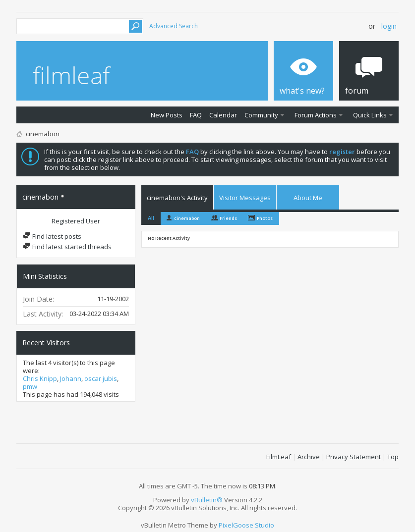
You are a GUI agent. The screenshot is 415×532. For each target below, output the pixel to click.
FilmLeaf (279, 457)
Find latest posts (52, 236)
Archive (309, 457)
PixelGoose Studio (246, 525)
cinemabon (187, 218)
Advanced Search (174, 26)
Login (389, 26)
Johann (71, 378)
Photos (265, 218)
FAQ (196, 115)
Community (261, 115)
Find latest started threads (67, 247)
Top (393, 457)
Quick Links (370, 115)
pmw (30, 386)
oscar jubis (101, 378)
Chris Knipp (40, 378)
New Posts (167, 115)
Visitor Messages (245, 198)
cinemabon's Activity (177, 198)
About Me (308, 198)
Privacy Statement (354, 457)
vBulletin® (207, 500)
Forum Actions (316, 115)
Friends (228, 218)
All (151, 218)
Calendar (223, 115)
